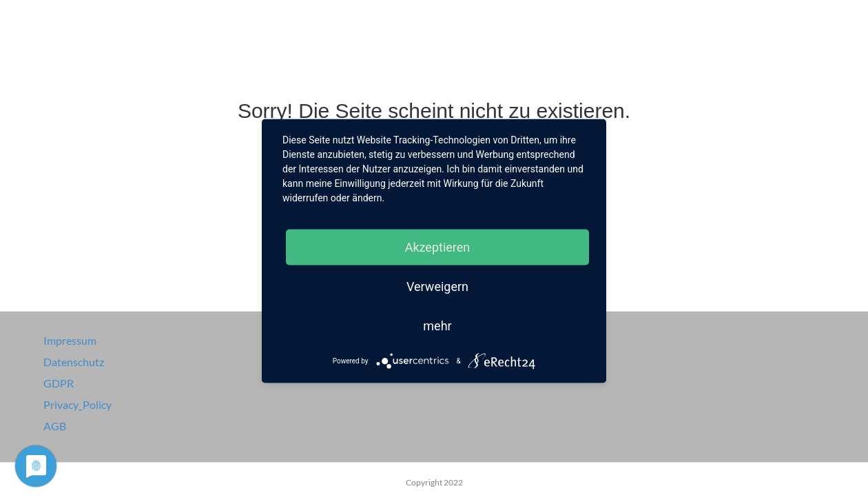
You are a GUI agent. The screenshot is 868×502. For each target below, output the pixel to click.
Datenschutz (74, 362)
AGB (55, 426)
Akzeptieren (438, 247)
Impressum (70, 340)
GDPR (59, 383)
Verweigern (437, 287)
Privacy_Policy (77, 404)
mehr (437, 326)
